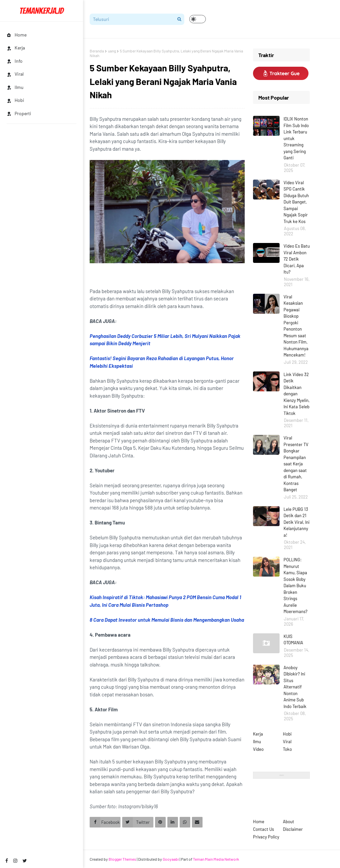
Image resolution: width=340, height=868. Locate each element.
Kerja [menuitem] (16, 48)
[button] (198, 19)
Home (259, 822)
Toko (287, 749)
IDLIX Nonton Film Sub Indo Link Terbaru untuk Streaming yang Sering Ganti (296, 138)
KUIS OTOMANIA (293, 640)
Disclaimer (293, 829)
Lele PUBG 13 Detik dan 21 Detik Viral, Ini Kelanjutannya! (297, 522)
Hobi (287, 734)
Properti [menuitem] (19, 113)
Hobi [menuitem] (15, 100)
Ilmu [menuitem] (15, 87)
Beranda (97, 51)
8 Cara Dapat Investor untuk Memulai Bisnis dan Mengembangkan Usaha (167, 620)
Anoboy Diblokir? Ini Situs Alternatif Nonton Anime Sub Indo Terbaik (295, 687)
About (289, 822)
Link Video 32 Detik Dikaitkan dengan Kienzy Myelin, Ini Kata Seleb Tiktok (297, 394)
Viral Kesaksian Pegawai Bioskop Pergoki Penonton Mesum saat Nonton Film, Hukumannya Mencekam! (296, 326)
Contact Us (263, 829)
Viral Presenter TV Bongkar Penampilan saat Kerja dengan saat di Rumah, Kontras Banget (296, 464)
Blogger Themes (122, 859)
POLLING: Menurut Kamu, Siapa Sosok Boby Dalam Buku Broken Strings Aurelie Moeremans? (296, 586)
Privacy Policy (266, 837)
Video (258, 749)
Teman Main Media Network (216, 859)
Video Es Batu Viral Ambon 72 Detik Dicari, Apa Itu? (297, 259)
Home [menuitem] (17, 35)
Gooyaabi (171, 859)
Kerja (258, 734)
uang (112, 51)
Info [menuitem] (15, 61)
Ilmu (257, 742)
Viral (287, 742)
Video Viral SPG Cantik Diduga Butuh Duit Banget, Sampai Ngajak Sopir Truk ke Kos (296, 202)
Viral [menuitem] (15, 74)
